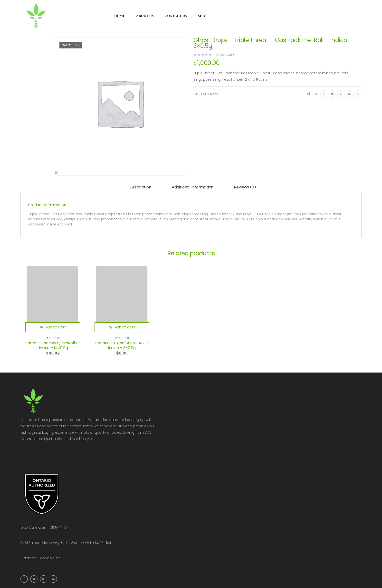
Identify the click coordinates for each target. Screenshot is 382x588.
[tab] (140, 187)
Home (120, 16)
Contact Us (176, 16)
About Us (145, 16)
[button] (53, 327)
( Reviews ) (224, 55)
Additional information (193, 187)
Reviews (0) (245, 187)
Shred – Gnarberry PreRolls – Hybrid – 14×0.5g (53, 345)
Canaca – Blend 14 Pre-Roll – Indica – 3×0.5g (122, 345)
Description (140, 187)
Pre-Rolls (53, 338)
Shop (203, 16)
